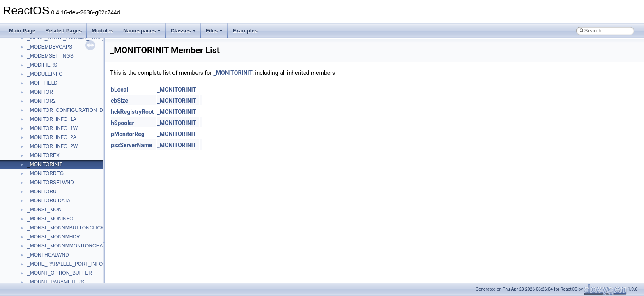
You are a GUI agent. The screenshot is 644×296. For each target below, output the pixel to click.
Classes (183, 31)
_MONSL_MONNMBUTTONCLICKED (69, 228)
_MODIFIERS (42, 65)
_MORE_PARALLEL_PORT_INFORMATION (76, 264)
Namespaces (142, 31)
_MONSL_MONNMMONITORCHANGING (73, 246)
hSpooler (123, 123)
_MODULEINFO (45, 74)
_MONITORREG (45, 173)
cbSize (120, 101)
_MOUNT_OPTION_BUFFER (60, 273)
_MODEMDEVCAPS (50, 47)
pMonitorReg (128, 134)
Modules (102, 31)
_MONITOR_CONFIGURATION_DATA (69, 110)
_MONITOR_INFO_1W (52, 128)
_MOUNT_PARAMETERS (56, 282)
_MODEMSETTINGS (50, 56)
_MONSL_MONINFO (50, 219)
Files (214, 31)
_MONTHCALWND (48, 255)
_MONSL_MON (44, 210)
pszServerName (131, 145)
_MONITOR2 (41, 101)
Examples (245, 31)
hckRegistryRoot (132, 112)
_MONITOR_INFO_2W (52, 146)
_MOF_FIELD (42, 83)
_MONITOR (40, 92)
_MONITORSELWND (51, 183)
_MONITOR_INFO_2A (52, 137)
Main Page (22, 31)
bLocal (120, 90)
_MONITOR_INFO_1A (52, 119)
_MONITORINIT (45, 164)
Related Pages (63, 31)
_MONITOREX (43, 155)
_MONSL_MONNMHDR (54, 237)
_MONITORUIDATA (49, 201)
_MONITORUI (43, 192)
